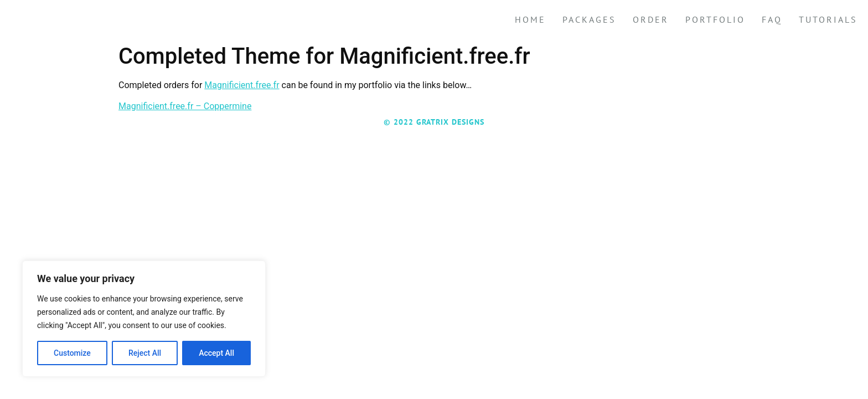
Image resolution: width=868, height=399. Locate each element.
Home (530, 19)
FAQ (772, 19)
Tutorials (828, 19)
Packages (589, 19)
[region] (144, 319)
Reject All (145, 353)
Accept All (216, 353)
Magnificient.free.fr (242, 85)
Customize (72, 353)
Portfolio (715, 19)
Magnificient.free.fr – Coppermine (185, 106)
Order (651, 19)
